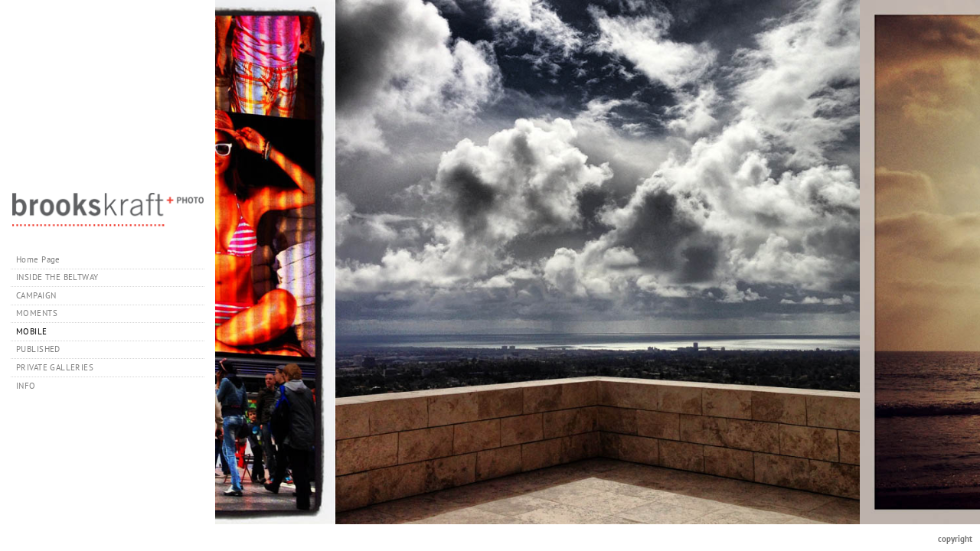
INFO (31, 386)
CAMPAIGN (36, 295)
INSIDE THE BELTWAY (57, 277)
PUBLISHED (38, 349)
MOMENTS (37, 313)
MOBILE (32, 331)
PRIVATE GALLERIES (60, 367)
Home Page (38, 259)
